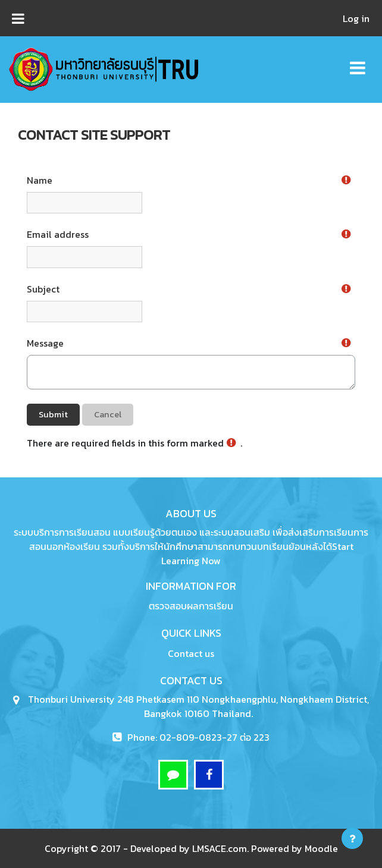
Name (40, 180)
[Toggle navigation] (358, 62)
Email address (58, 234)
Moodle (321, 848)
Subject (43, 289)
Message (45, 343)
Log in (356, 18)
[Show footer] (352, 838)
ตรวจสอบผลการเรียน (191, 606)
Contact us (191, 653)
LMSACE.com (220, 848)
